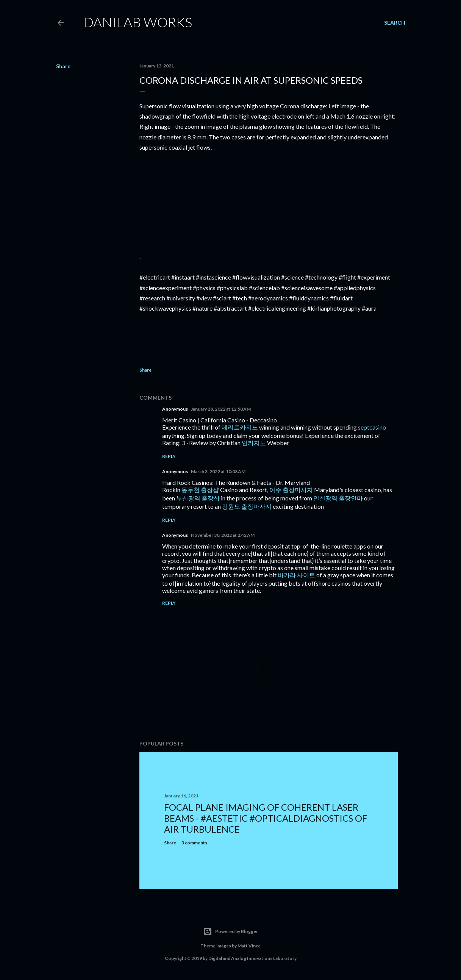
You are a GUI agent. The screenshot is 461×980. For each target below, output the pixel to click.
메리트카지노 (240, 427)
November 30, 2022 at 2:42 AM (223, 535)
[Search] (395, 23)
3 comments (194, 843)
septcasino (372, 427)
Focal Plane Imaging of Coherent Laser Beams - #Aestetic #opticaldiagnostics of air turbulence (266, 818)
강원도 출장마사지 (247, 506)
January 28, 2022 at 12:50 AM (221, 409)
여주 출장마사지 (291, 490)
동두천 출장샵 (200, 490)
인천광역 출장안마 (338, 498)
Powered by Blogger (230, 932)
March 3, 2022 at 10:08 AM (218, 471)
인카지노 (254, 443)
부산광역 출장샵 (198, 498)
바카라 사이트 (296, 575)
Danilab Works (138, 22)
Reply (169, 456)
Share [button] (63, 66)
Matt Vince (249, 946)
